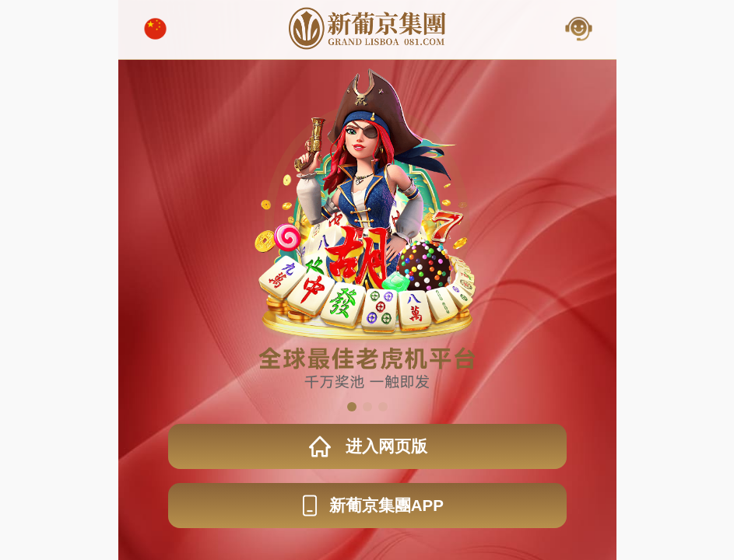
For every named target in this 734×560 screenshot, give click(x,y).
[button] (352, 407)
